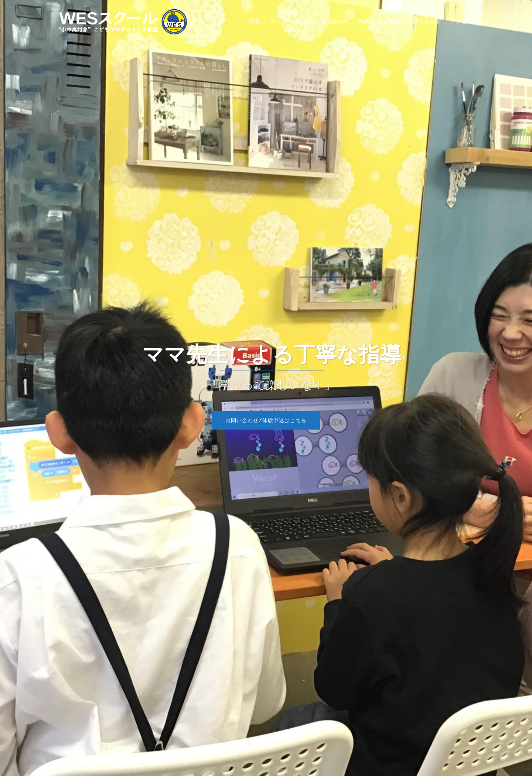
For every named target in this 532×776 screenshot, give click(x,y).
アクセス (461, 21)
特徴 (254, 21)
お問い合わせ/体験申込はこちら (266, 420)
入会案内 (389, 21)
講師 (363, 21)
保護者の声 (334, 21)
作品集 (303, 21)
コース (277, 21)
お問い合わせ (425, 21)
